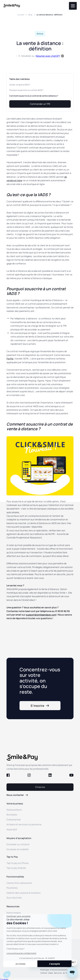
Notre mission (14, 913)
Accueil (21, 15)
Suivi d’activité (14, 898)
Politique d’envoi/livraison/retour (57, 970)
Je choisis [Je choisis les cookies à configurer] (20, 964)
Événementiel (14, 820)
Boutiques (12, 815)
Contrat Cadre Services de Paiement (57, 973)
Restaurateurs (14, 810)
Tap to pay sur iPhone (17, 863)
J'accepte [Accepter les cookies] (54, 964)
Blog (30, 15)
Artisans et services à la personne (24, 824)
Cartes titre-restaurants (19, 883)
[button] (7, 975)
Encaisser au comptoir (18, 844)
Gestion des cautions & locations (23, 893)
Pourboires (12, 888)
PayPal (10, 359)
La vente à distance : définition (49, 15)
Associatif (12, 829)
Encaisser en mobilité (17, 849)
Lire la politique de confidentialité (21, 953)
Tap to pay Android (16, 868)
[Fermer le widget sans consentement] (19, 916)
